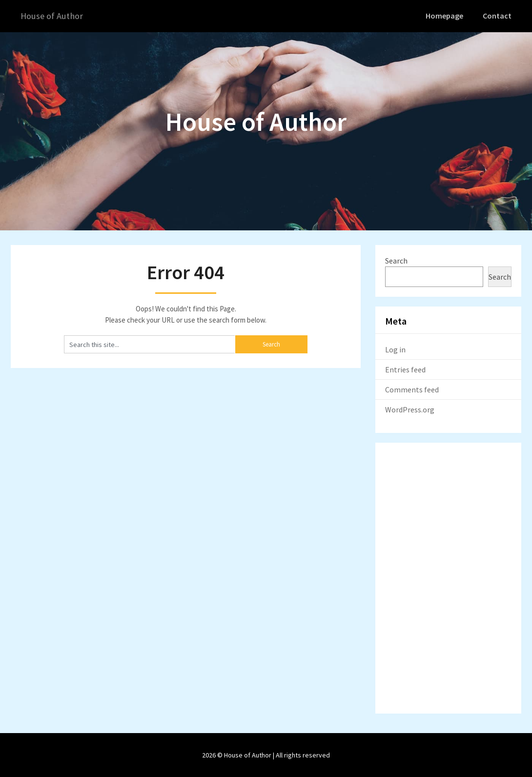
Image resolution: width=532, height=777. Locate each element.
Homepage (446, 16)
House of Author (54, 16)
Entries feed (405, 369)
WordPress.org (410, 409)
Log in (395, 349)
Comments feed (412, 389)
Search (396, 260)
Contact (498, 16)
